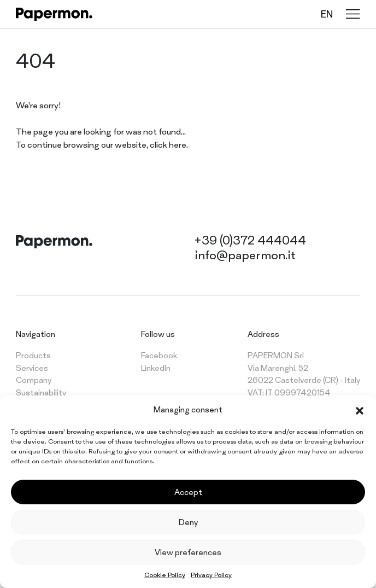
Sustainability (41, 392)
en (327, 14)
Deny (188, 522)
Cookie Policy (165, 575)
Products (33, 355)
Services (32, 368)
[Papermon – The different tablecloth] (54, 14)
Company (34, 380)
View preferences (188, 552)
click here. (169, 145)
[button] (360, 410)
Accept (188, 492)
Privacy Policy (211, 575)
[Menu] (353, 14)
